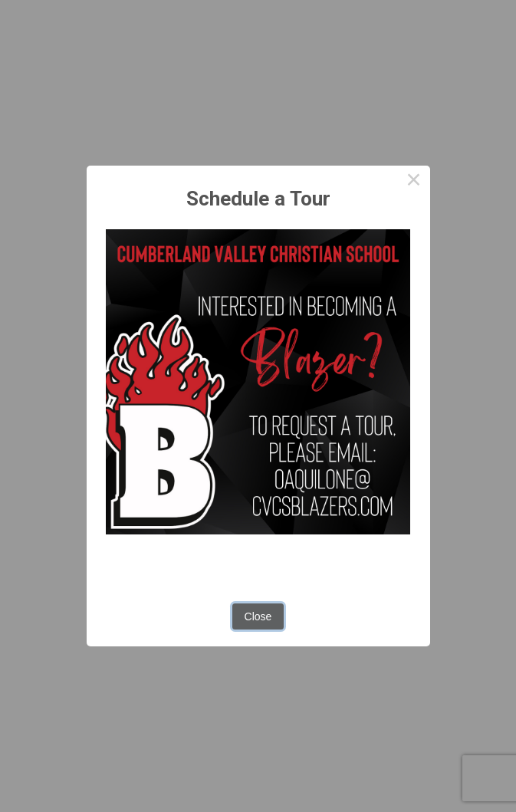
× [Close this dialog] (414, 182)
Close (258, 616)
